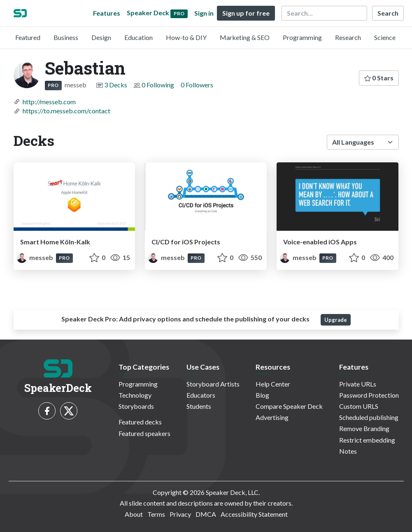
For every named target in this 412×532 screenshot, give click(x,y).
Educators (201, 395)
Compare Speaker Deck (289, 406)
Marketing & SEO (245, 37)
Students (199, 406)
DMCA (206, 514)
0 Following (158, 85)
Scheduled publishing (369, 417)
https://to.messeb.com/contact (66, 111)
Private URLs (358, 384)
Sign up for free (246, 13)
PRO (53, 85)
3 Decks (116, 85)
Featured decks (140, 422)
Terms (156, 514)
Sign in (204, 13)
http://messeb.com (49, 102)
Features (107, 13)
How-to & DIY (186, 37)
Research (348, 37)
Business (66, 37)
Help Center (273, 384)
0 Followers (197, 85)
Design (101, 37)
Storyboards (136, 406)
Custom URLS (359, 406)
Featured (28, 37)
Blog (262, 395)
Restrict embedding (367, 440)
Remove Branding (364, 428)
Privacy (180, 514)
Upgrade (336, 320)
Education (138, 37)
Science (385, 37)
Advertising (272, 417)
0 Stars (379, 78)
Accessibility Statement (254, 514)
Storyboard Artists (213, 384)
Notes (348, 451)
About (134, 514)
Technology (135, 395)
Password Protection (369, 395)
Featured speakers (144, 433)
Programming (302, 37)
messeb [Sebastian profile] (36, 257)
